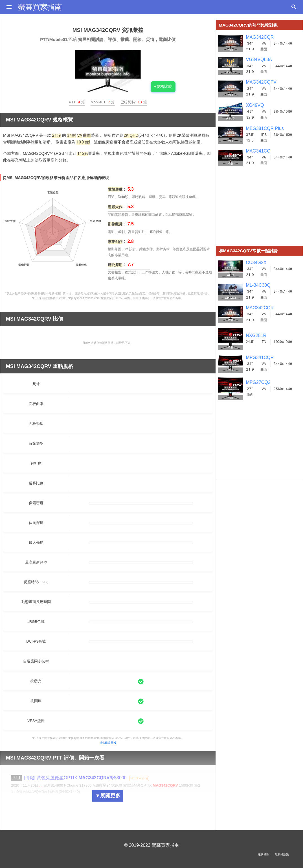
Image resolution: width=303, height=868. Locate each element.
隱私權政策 (282, 854)
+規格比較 (163, 86)
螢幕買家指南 (40, 7)
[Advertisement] (260, 210)
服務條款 (264, 854)
